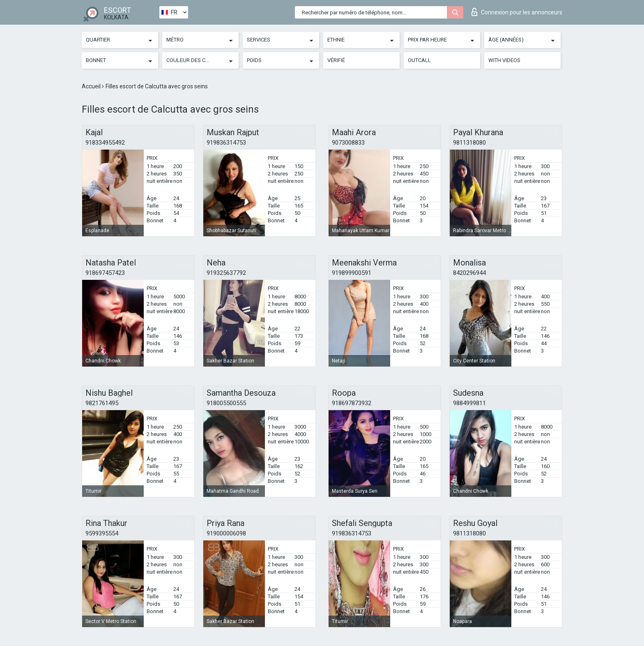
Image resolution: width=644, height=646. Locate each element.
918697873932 (352, 403)
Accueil (92, 86)
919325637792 (226, 273)
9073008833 (348, 143)
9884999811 (469, 403)
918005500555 (226, 403)
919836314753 (226, 143)
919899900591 (352, 273)
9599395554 (102, 533)
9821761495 (102, 403)
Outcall (419, 60)
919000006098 (226, 533)
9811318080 (469, 143)
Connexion (517, 12)
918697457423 (105, 273)
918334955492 (105, 143)
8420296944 (469, 273)
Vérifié (336, 60)
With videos (504, 60)
